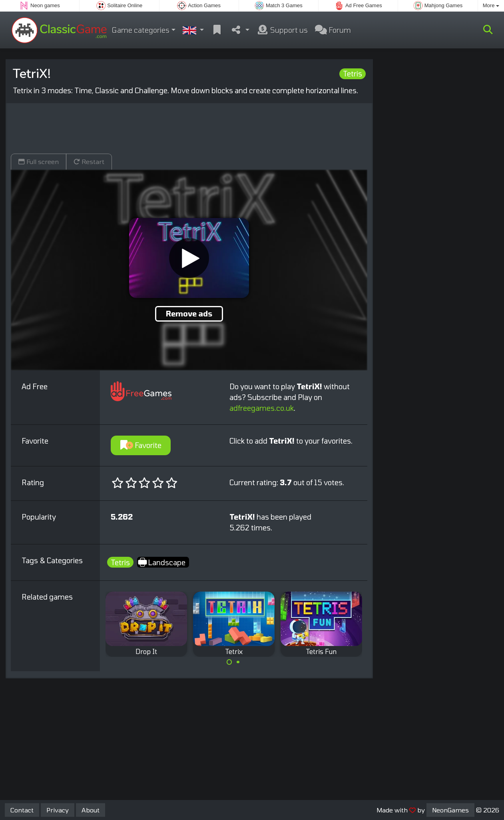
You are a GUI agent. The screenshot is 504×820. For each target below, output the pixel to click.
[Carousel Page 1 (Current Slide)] (229, 662)
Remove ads (189, 314)
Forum (333, 30)
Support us (282, 30)
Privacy (58, 810)
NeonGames (450, 810)
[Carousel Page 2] (238, 662)
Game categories (141, 30)
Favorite (141, 445)
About (91, 810)
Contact (22, 810)
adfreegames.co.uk (262, 408)
